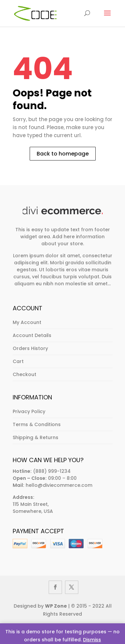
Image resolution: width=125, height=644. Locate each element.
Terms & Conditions (37, 424)
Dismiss (92, 640)
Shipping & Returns (35, 437)
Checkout (24, 374)
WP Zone (56, 606)
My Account (27, 322)
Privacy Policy (29, 411)
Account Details (32, 335)
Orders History (30, 348)
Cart (18, 361)
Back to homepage (63, 154)
